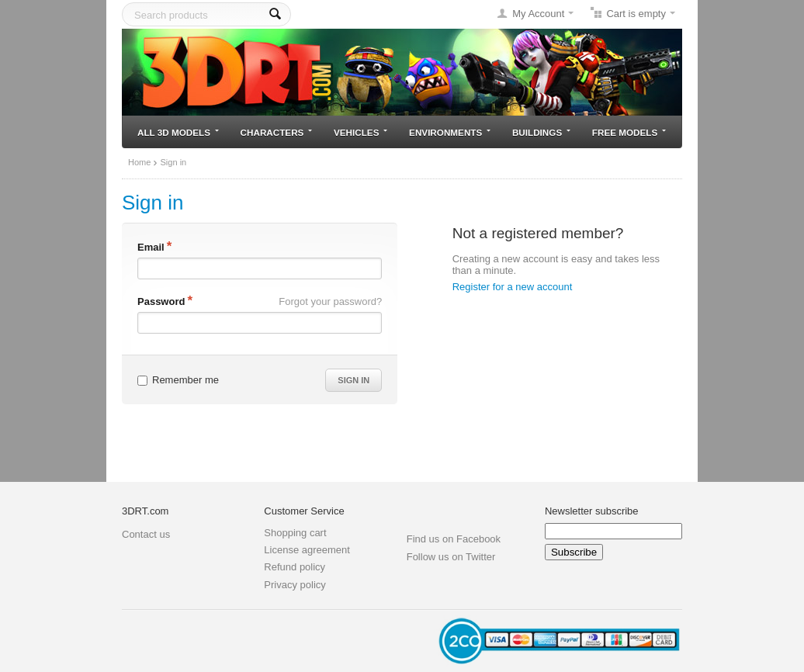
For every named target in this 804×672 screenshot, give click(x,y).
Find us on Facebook (454, 539)
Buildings (541, 132)
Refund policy (295, 567)
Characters (277, 132)
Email (151, 247)
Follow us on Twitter (451, 557)
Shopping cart (295, 533)
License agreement (307, 550)
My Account (538, 14)
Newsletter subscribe (592, 511)
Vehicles (360, 132)
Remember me (178, 380)
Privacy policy (295, 585)
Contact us (146, 534)
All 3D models (178, 132)
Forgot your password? (330, 301)
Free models (629, 132)
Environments (450, 132)
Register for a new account (513, 287)
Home (139, 162)
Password (161, 301)
